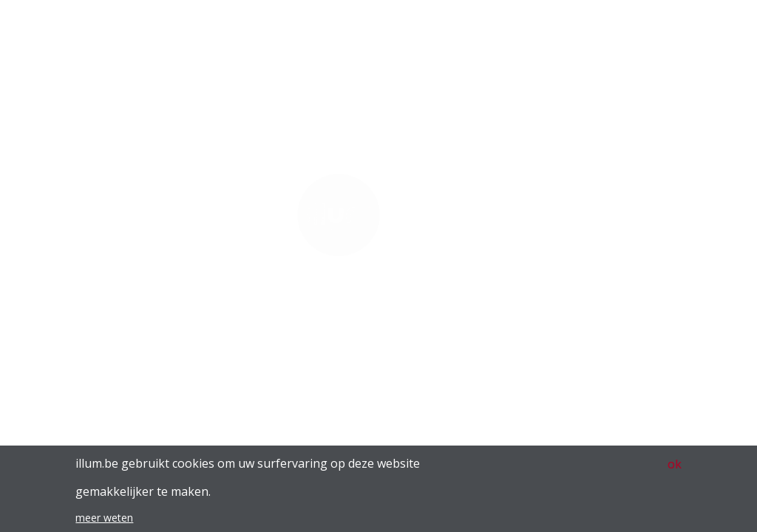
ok (675, 469)
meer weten (104, 523)
